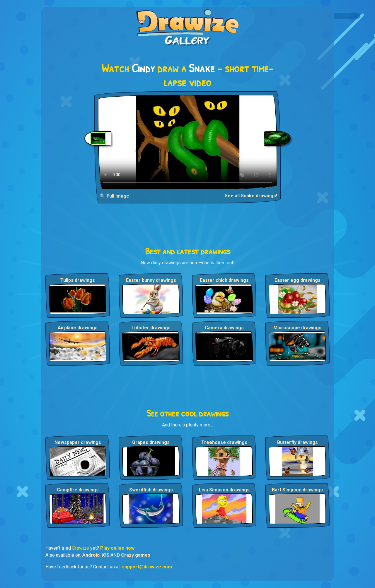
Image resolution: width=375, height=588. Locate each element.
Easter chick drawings (224, 280)
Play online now (117, 548)
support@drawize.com (147, 567)
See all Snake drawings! (251, 196)
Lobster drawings (151, 328)
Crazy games (136, 555)
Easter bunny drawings (151, 280)
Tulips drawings (78, 280)
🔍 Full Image (114, 196)
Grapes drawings (151, 442)
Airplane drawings (78, 328)
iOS (105, 555)
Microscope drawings (297, 328)
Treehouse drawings (224, 442)
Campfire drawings (78, 490)
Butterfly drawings (298, 442)
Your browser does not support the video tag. (188, 142)
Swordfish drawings (151, 490)
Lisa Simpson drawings (224, 490)
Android (91, 555)
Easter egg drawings (298, 280)
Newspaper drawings (78, 442)
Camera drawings (224, 328)
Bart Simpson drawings (297, 490)
